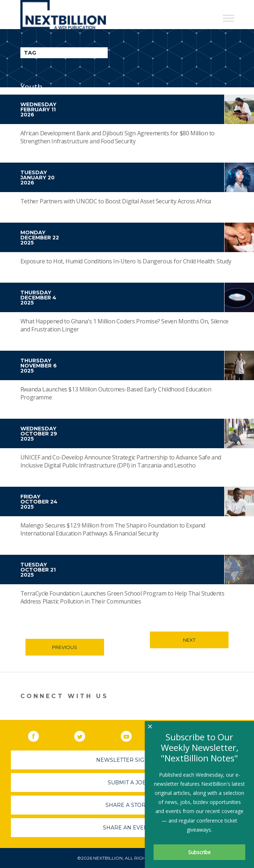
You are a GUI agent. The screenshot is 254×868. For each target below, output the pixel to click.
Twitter (85, 735)
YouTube (131, 735)
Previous (65, 647)
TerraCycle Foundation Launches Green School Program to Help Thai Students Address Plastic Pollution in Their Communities (122, 597)
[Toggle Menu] (229, 18)
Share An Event (127, 828)
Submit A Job (127, 783)
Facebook (39, 735)
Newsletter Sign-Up (127, 760)
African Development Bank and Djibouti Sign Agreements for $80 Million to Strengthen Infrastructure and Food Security (118, 137)
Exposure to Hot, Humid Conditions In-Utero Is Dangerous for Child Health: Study (126, 261)
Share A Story (127, 805)
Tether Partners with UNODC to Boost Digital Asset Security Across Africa (116, 201)
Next (189, 640)
